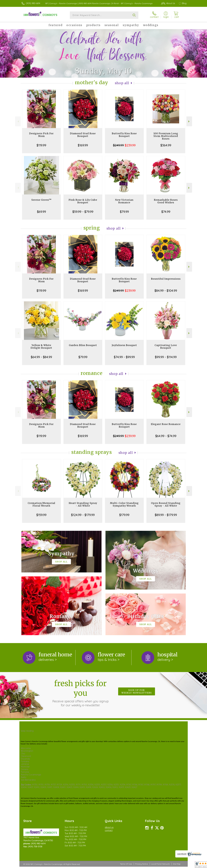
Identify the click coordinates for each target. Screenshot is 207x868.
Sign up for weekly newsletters (137, 691)
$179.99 (124, 515)
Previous (18, 121)
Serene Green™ (41, 200)
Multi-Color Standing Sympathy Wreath (124, 504)
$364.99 (166, 145)
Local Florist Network (160, 864)
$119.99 (41, 145)
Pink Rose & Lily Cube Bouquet (83, 201)
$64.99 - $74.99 (166, 436)
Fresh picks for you (80, 693)
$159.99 (41, 515)
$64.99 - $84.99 (41, 357)
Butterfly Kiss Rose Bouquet (124, 135)
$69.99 (41, 212)
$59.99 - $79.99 (83, 212)
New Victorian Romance (124, 201)
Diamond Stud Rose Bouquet (83, 135)
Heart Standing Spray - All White (83, 504)
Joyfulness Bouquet (124, 345)
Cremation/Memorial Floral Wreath (41, 504)
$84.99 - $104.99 (166, 291)
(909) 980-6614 (33, 3)
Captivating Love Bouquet (166, 347)
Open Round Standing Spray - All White (166, 504)
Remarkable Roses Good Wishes (166, 201)
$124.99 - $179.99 (83, 515)
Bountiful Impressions (166, 279)
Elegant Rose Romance (166, 424)
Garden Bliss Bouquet (83, 345)
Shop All (122, 83)
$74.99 (166, 212)
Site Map (177, 864)
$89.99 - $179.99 (166, 515)
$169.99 (83, 145)
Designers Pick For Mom (41, 135)
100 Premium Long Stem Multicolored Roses (166, 136)
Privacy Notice (142, 864)
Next (189, 121)
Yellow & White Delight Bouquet (41, 347)
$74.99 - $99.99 (124, 357)
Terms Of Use (126, 864)
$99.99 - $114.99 (166, 357)
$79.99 (124, 212)
